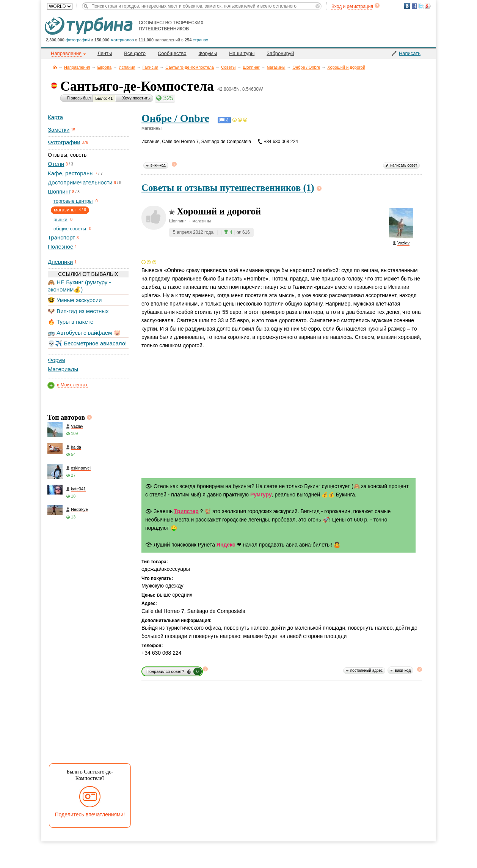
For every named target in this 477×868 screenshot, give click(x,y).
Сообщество (172, 53)
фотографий (78, 40)
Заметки (59, 130)
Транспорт (61, 237)
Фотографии (64, 142)
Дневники (60, 262)
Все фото (135, 53)
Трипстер (186, 511)
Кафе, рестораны (71, 173)
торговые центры (73, 201)
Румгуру (261, 495)
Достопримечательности (80, 182)
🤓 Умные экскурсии (75, 300)
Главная (55, 67)
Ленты (105, 53)
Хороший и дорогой (346, 67)
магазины (276, 67)
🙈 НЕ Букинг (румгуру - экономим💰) (79, 286)
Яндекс (226, 545)
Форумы (208, 53)
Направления (77, 67)
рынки (60, 220)
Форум (56, 360)
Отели (56, 164)
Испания (127, 67)
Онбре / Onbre (306, 67)
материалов (122, 40)
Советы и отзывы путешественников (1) (228, 188)
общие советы (70, 229)
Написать (410, 53)
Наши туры (242, 53)
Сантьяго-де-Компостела (190, 67)
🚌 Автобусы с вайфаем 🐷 (84, 333)
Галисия (151, 67)
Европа (105, 67)
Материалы (63, 369)
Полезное (60, 247)
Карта (55, 117)
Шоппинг (251, 67)
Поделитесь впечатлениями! (90, 814)
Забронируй (280, 53)
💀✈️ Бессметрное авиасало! (87, 343)
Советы (228, 67)
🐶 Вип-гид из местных (78, 311)
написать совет (404, 165)
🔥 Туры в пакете (71, 322)
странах (200, 40)
